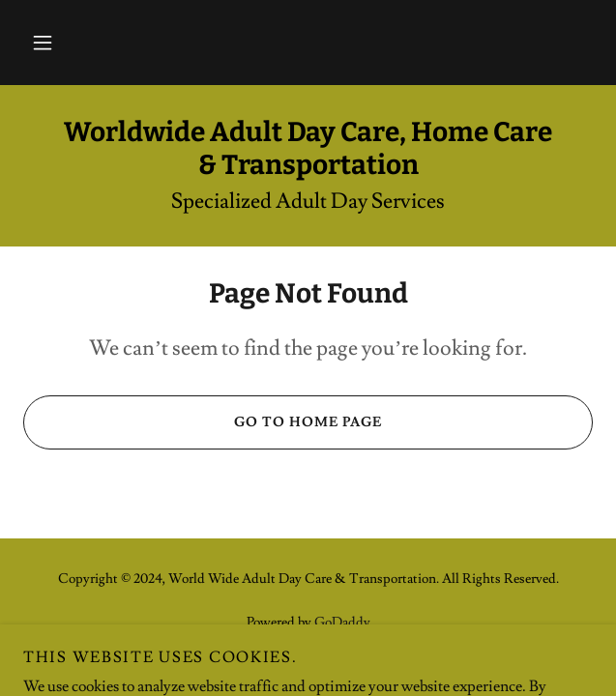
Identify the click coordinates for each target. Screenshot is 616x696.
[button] (43, 43)
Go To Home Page (203, 422)
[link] (308, 148)
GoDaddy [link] (342, 623)
